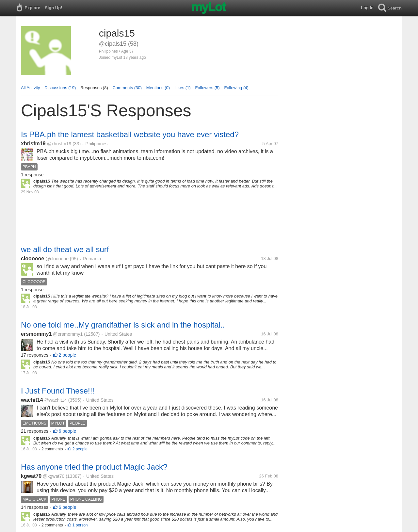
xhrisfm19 (33, 144)
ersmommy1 (36, 334)
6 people (68, 431)
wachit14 (32, 400)
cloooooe (32, 258)
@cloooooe (57, 259)
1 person (80, 525)
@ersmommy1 (68, 334)
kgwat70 (31, 476)
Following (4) (236, 88)
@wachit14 (55, 400)
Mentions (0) (158, 88)
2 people (68, 355)
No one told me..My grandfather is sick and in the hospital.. (123, 325)
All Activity (31, 88)
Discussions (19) (60, 88)
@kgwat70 (54, 476)
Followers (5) (208, 88)
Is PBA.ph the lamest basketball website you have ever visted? (130, 134)
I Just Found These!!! (58, 391)
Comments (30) (127, 88)
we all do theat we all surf (65, 249)
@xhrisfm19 (59, 144)
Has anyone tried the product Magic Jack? (94, 467)
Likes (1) (183, 88)
